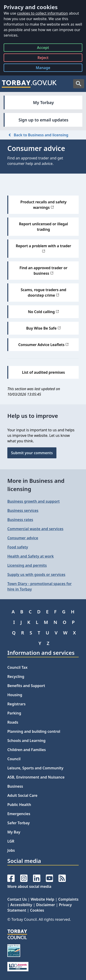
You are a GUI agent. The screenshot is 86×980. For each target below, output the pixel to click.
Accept (43, 48)
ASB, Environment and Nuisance (36, 777)
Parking (14, 713)
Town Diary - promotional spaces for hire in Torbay (39, 586)
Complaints (68, 899)
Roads (13, 722)
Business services (23, 510)
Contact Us (17, 899)
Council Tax (17, 667)
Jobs (11, 850)
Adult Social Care (22, 795)
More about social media (29, 886)
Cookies (37, 910)
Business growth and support (33, 501)
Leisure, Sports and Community (35, 768)
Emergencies (19, 814)
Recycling (16, 677)
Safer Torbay (19, 823)
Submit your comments (32, 453)
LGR (11, 841)
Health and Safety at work (31, 556)
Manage (47, 68)
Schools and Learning (26, 741)
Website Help (43, 899)
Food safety (18, 547)
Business (15, 786)
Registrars (16, 704)
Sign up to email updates (43, 120)
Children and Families (27, 750)
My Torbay (43, 102)
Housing (15, 695)
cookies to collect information (42, 13)
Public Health (19, 805)
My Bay (14, 832)
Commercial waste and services (35, 529)
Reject (43, 58)
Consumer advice (23, 538)
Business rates (20, 520)
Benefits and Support (26, 686)
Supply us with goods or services (36, 575)
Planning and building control (34, 731)
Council (14, 759)
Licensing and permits (27, 565)
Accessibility (21, 905)
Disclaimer (45, 905)
